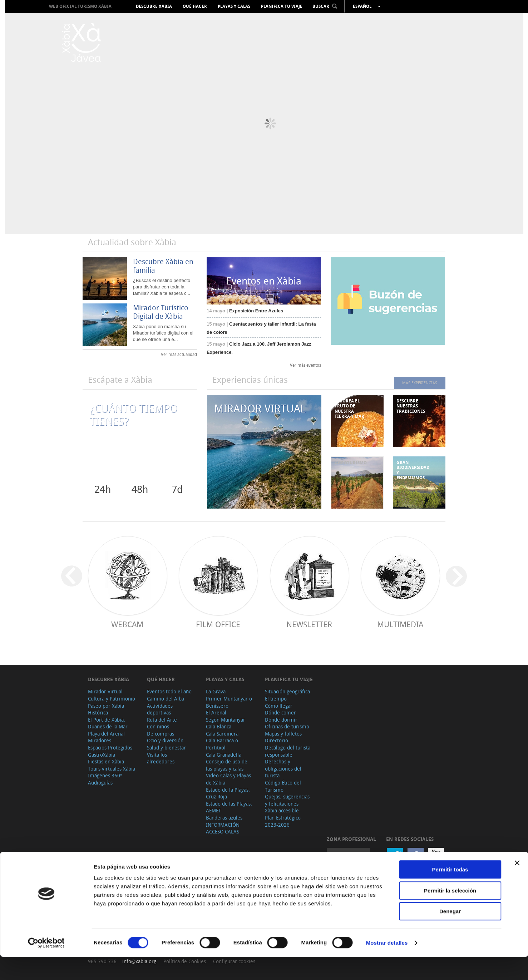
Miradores (100, 740)
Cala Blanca (219, 726)
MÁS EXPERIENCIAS (415, 383)
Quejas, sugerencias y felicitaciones (287, 800)
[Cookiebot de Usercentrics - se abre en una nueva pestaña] (46, 966)
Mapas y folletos (283, 734)
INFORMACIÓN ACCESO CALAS (223, 828)
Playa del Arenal (106, 734)
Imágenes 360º (105, 775)
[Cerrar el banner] (517, 886)
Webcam (127, 624)
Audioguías (100, 783)
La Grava (216, 691)
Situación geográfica (287, 691)
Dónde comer (280, 712)
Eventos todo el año (169, 691)
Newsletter (309, 624)
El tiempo (276, 699)
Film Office (218, 624)
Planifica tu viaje (282, 6)
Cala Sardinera (222, 734)
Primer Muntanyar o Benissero (229, 702)
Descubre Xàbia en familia (163, 266)
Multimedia (400, 624)
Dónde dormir (281, 720)
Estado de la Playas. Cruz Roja (228, 793)
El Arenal (216, 712)
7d (177, 489)
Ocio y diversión (165, 740)
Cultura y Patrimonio (112, 699)
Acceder (348, 855)
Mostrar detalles (387, 966)
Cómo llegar (279, 706)
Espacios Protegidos (110, 748)
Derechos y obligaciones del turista (283, 768)
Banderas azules (224, 818)
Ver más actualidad (179, 354)
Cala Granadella (224, 755)
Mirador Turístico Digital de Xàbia (161, 312)
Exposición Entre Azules (245, 311)
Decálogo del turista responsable (288, 751)
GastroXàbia (102, 755)
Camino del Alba (166, 699)
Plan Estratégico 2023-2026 (283, 821)
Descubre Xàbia (154, 6)
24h (103, 489)
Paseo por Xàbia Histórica (106, 709)
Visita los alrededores (161, 758)
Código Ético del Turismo (283, 786)
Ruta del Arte (162, 720)
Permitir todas (450, 893)
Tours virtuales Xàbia (112, 769)
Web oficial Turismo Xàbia (80, 6)
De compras (161, 734)
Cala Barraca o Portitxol (222, 744)
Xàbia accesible (282, 810)
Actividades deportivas (160, 709)
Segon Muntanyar (226, 720)
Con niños (158, 726)
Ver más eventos (305, 365)
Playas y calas (234, 6)
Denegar (450, 934)
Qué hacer (195, 6)
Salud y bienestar (166, 748)
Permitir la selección (450, 914)
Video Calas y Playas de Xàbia (228, 779)
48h (140, 489)
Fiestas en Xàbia (106, 761)
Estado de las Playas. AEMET (229, 807)
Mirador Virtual (105, 691)
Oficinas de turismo (287, 726)
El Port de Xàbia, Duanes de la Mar (108, 723)
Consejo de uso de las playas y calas (227, 765)
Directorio (277, 740)
